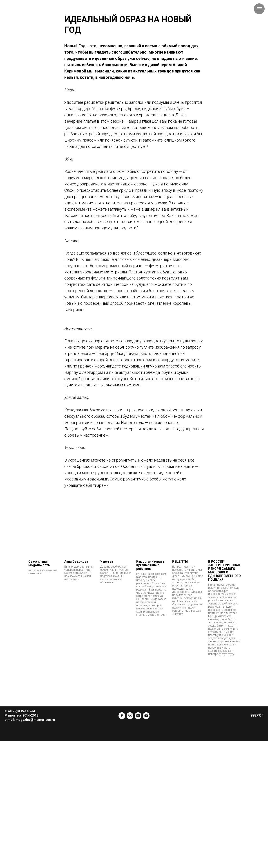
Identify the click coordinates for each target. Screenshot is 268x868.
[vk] (130, 716)
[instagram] (138, 716)
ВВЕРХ (257, 716)
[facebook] (122, 716)
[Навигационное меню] (259, 9)
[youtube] (146, 716)
